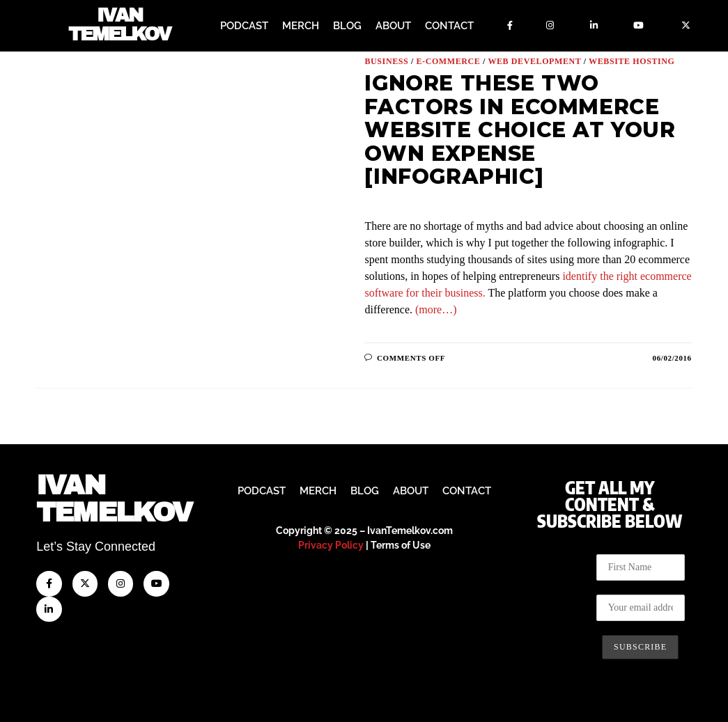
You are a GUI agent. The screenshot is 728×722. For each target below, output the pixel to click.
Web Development (534, 61)
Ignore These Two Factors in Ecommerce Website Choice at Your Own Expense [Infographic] (520, 129)
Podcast (244, 26)
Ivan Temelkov (119, 26)
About (393, 26)
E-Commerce (448, 61)
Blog (347, 26)
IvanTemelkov (114, 499)
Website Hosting (632, 61)
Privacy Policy (331, 545)
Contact (449, 26)
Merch (301, 26)
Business (386, 61)
